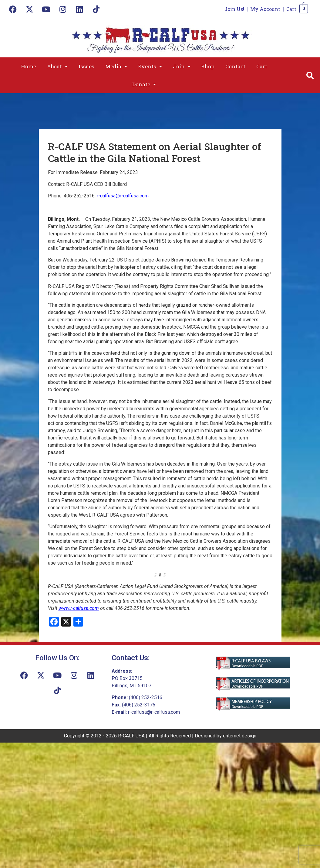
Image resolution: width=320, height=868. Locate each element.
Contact (235, 66)
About (57, 66)
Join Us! (234, 9)
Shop (208, 66)
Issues (86, 66)
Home (29, 66)
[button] (57, 66)
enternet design (240, 736)
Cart (291, 9)
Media (116, 66)
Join (182, 66)
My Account (265, 9)
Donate (144, 84)
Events (150, 66)
